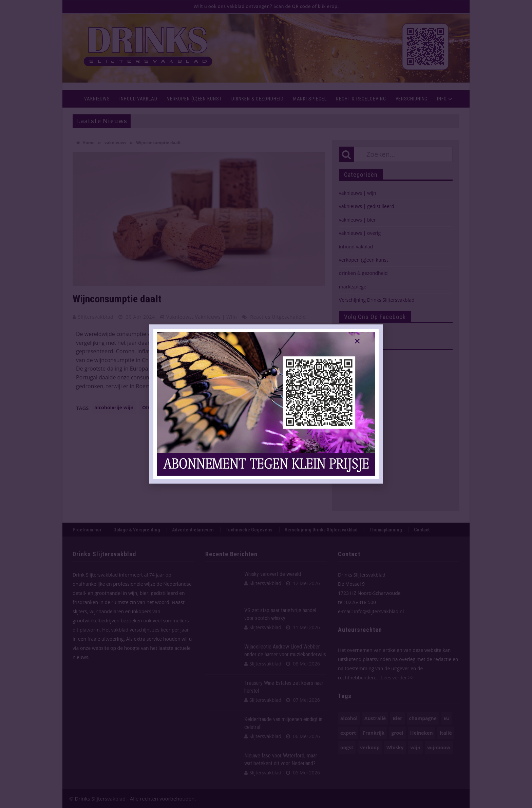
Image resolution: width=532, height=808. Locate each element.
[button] (357, 341)
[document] (266, 404)
